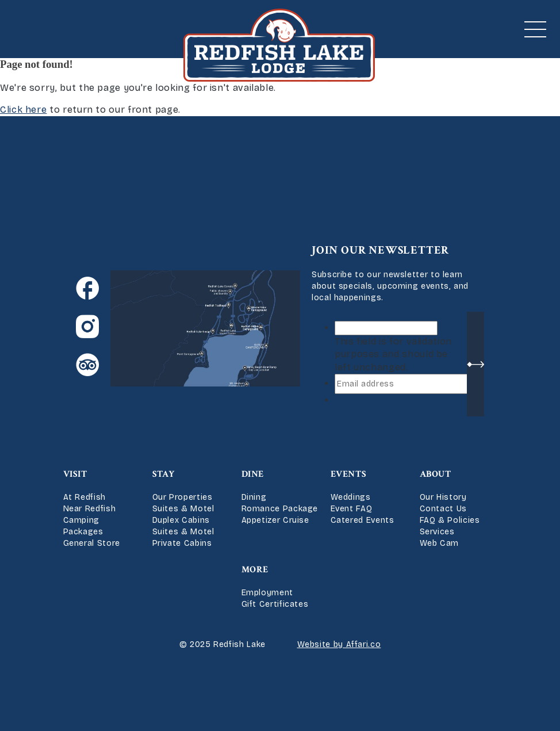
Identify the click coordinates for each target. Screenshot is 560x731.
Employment (267, 593)
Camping (81, 520)
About (436, 474)
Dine (253, 474)
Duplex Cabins (181, 520)
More (255, 570)
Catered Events (363, 520)
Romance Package (280, 509)
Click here (23, 110)
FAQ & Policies (450, 520)
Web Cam (439, 543)
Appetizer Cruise (275, 520)
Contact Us (443, 509)
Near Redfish (90, 509)
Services (437, 532)
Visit (75, 474)
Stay (164, 474)
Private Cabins (182, 543)
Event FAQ (352, 509)
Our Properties (183, 497)
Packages (83, 532)
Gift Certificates (275, 604)
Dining (254, 497)
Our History (443, 497)
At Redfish (85, 497)
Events (349, 474)
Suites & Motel (183, 509)
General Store (92, 543)
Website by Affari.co (339, 644)
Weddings (351, 497)
